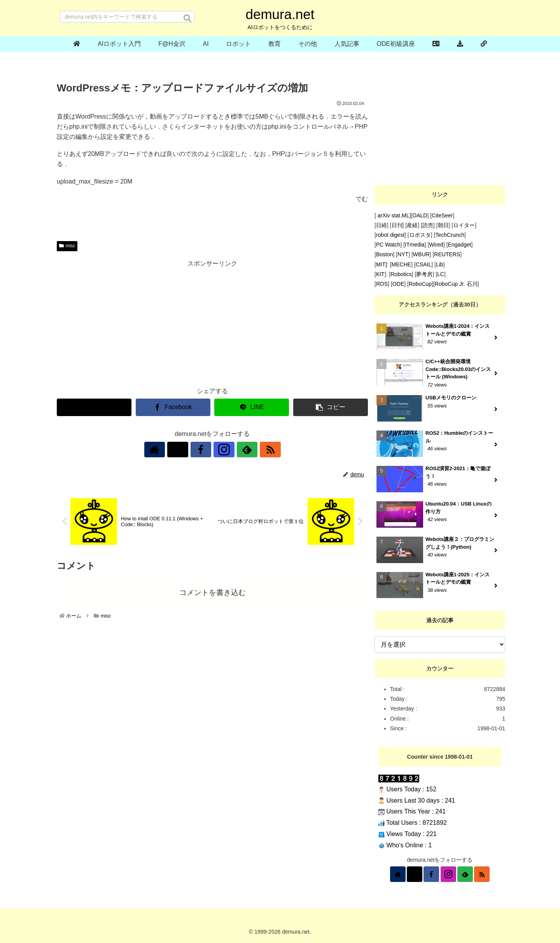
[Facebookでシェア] (173, 407)
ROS (382, 284)
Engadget (460, 245)
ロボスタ (420, 235)
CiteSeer (442, 215)
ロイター (464, 225)
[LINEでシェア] (252, 407)
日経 (381, 225)
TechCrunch (450, 235)
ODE (398, 284)
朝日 (443, 225)
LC (441, 274)
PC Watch (388, 245)
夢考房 (424, 274)
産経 (412, 225)
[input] (127, 17)
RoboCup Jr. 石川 (456, 284)
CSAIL (423, 264)
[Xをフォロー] (185, 450)
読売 (428, 225)
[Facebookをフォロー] (203, 450)
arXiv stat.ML (393, 215)
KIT (380, 274)
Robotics (401, 274)
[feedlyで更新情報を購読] (239, 450)
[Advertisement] (212, 324)
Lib (440, 264)
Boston (385, 254)
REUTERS (447, 254)
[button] (187, 18)
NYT (403, 254)
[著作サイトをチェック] (168, 450)
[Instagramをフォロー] (221, 450)
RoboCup (420, 284)
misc (67, 246)
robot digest (390, 235)
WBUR (421, 254)
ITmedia (415, 245)
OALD (420, 215)
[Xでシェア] (94, 407)
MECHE (402, 264)
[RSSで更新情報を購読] (257, 450)
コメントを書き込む (213, 592)
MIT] (381, 264)
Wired (436, 245)
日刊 (397, 225)
